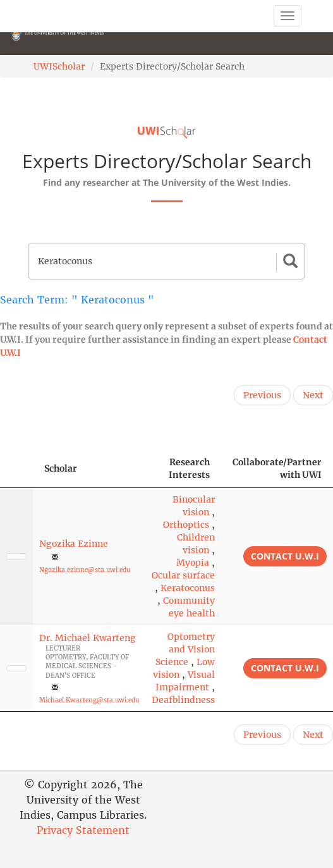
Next (313, 395)
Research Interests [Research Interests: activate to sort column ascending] (189, 468)
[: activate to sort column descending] (16, 469)
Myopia (193, 563)
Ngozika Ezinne (74, 544)
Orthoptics (186, 525)
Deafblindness (183, 700)
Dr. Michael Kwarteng (88, 638)
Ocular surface (183, 575)
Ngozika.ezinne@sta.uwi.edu (85, 570)
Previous (262, 395)
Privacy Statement (83, 830)
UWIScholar (59, 66)
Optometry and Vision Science (185, 649)
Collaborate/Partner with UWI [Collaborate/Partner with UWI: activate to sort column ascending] (277, 468)
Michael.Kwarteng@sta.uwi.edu (89, 700)
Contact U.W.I (285, 556)
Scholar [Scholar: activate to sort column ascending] (61, 468)
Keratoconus (188, 588)
